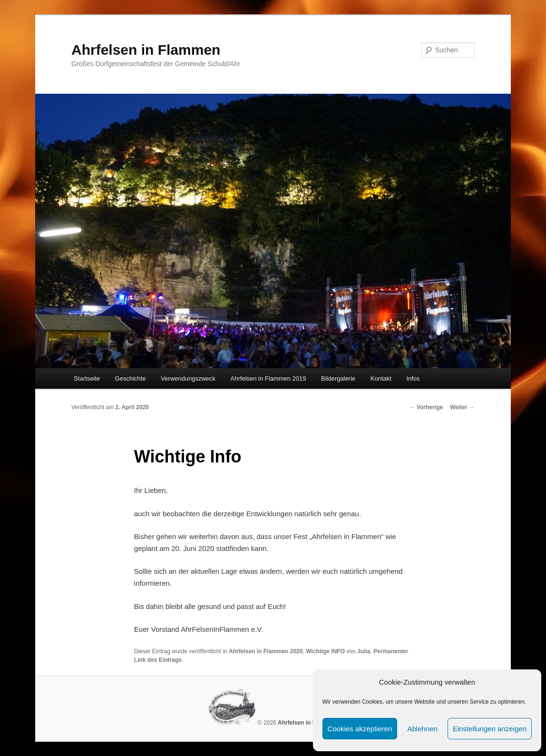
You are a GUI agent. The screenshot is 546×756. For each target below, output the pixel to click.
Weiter (462, 407)
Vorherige (426, 407)
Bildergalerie (338, 378)
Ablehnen (422, 729)
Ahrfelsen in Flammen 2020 (266, 651)
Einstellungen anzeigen (490, 729)
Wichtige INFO (325, 651)
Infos (413, 378)
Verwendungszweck (188, 378)
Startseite (87, 378)
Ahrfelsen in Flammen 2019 (268, 378)
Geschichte (131, 378)
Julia (364, 651)
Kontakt (381, 378)
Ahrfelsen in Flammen (146, 50)
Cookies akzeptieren (360, 729)
